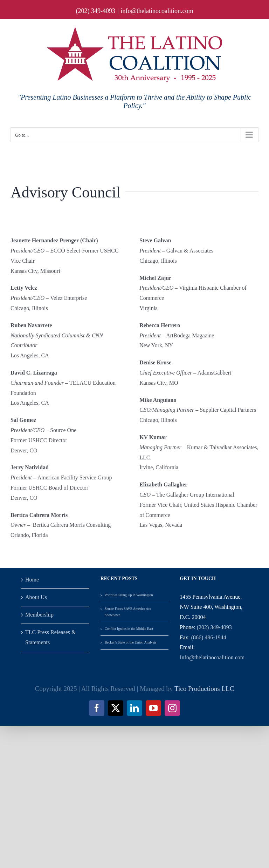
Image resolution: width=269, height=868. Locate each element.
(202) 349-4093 (214, 627)
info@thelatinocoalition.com (157, 11)
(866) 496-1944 (209, 637)
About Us (36, 597)
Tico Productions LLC (204, 689)
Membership (39, 615)
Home (32, 580)
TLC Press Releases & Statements (50, 637)
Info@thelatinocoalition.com (212, 657)
